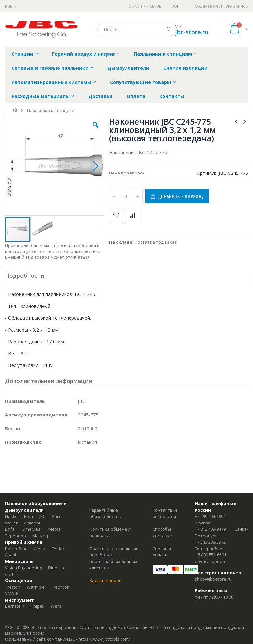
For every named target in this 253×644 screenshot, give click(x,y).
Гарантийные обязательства (105, 513)
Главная (15, 110)
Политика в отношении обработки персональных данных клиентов (114, 558)
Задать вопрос (105, 580)
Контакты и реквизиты (165, 513)
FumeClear (31, 529)
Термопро (15, 536)
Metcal (55, 529)
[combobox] (137, 29)
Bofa (10, 529)
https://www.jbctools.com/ (104, 639)
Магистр (41, 536)
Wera (56, 606)
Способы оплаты (162, 552)
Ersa (28, 516)
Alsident (32, 523)
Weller (11, 523)
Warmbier (37, 587)
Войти (178, 6)
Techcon (61, 587)
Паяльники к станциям (51, 110)
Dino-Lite (57, 568)
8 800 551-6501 (212, 555)
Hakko (11, 516)
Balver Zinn (16, 549)
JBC (42, 516)
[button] (96, 130)
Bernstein (15, 606)
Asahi (11, 555)
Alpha (40, 549)
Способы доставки (162, 532)
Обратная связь (145, 6)
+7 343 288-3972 (210, 542)
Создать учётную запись (221, 6)
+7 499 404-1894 (210, 516)
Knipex (38, 606)
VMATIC (12, 593)
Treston (13, 587)
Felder (58, 549)
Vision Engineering (23, 568)
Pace (57, 516)
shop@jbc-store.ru (182, 32)
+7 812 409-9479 (210, 529)
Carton (12, 574)
